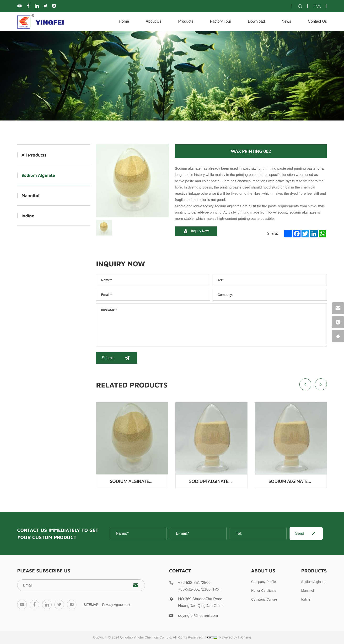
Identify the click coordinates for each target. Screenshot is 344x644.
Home (124, 21)
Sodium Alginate (38, 175)
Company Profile (263, 582)
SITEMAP (91, 605)
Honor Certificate (264, 591)
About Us (154, 21)
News (286, 21)
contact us (317, 21)
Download (256, 21)
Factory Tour (221, 21)
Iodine (28, 216)
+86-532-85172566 (194, 583)
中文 (317, 6)
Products (186, 21)
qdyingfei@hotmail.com (198, 615)
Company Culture (264, 599)
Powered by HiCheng (235, 637)
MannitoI (30, 195)
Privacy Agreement (116, 605)
